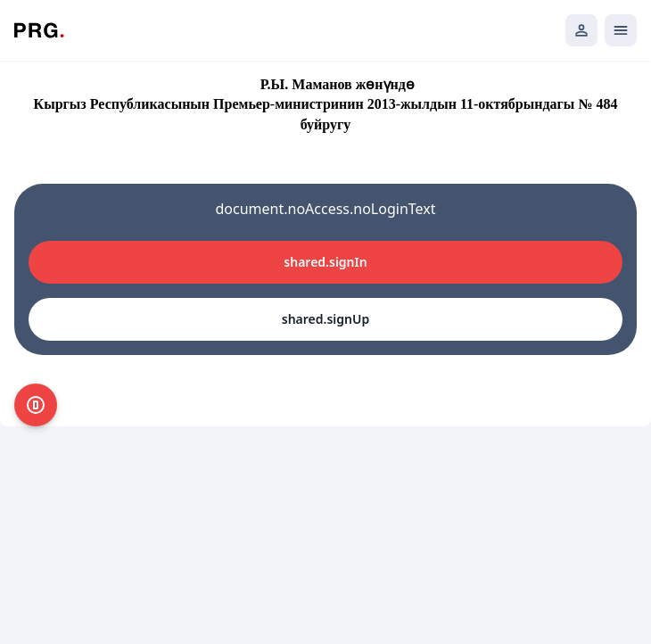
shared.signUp (325, 319)
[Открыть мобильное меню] (621, 30)
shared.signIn (325, 262)
